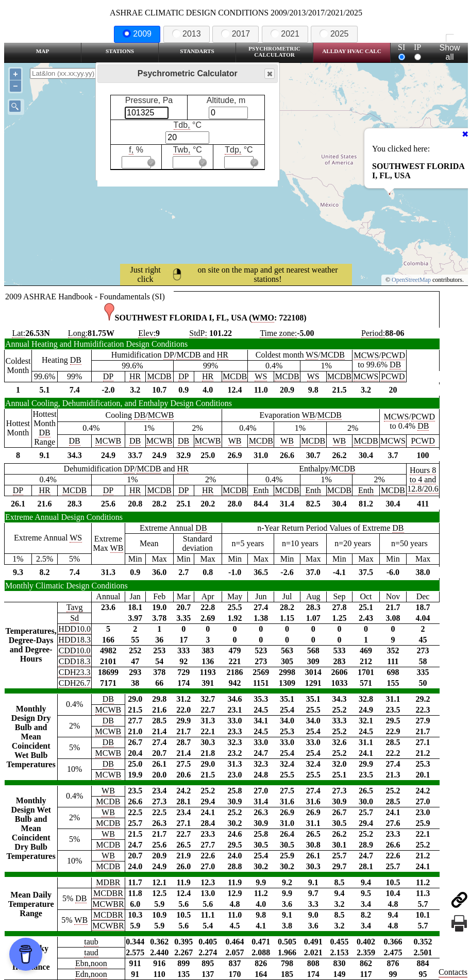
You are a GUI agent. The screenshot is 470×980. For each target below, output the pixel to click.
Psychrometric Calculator (274, 52)
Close (269, 74)
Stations (120, 51)
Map (43, 51)
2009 (137, 34)
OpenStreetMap (411, 280)
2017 (236, 34)
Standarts (197, 51)
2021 (285, 34)
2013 (187, 34)
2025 (334, 34)
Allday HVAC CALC (352, 51)
